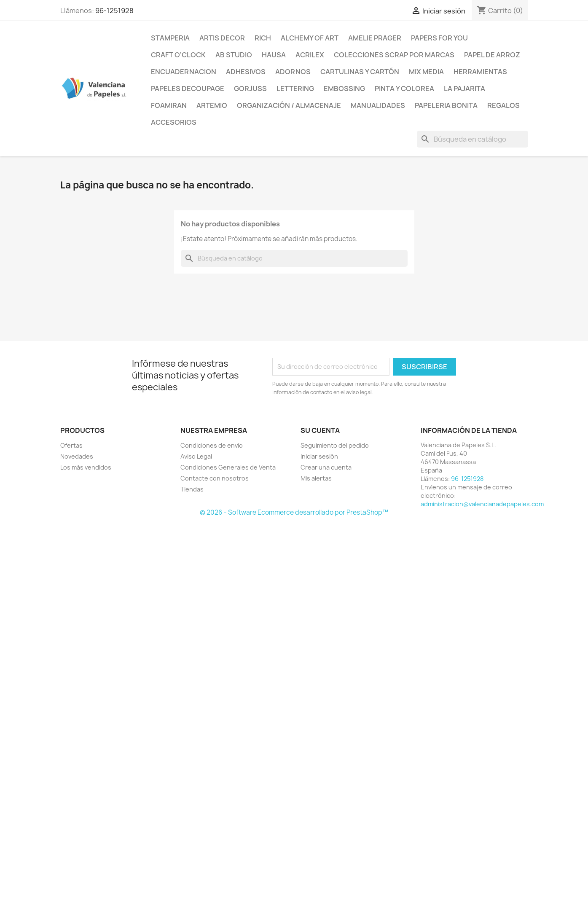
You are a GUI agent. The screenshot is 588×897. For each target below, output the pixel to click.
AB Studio (234, 55)
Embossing (344, 89)
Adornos (293, 72)
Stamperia (170, 38)
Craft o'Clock (178, 55)
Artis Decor (222, 38)
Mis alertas (316, 478)
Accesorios (174, 122)
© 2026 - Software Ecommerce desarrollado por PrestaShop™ (294, 512)
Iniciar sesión (319, 456)
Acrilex (310, 55)
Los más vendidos (86, 467)
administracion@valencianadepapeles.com (482, 504)
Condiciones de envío (212, 445)
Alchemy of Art (310, 38)
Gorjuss (250, 89)
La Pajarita (464, 89)
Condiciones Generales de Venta (228, 467)
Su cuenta (320, 430)
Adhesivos (246, 72)
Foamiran (169, 105)
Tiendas (192, 489)
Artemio (212, 105)
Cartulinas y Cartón (360, 72)
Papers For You (439, 38)
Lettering (295, 89)
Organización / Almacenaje (289, 105)
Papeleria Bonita (446, 105)
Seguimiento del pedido (335, 445)
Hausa (274, 55)
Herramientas (480, 72)
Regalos (503, 105)
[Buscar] (473, 139)
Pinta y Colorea (404, 89)
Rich (263, 38)
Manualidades (378, 105)
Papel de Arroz (492, 55)
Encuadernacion (184, 72)
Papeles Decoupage (188, 89)
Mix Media (426, 72)
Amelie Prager (375, 38)
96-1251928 (114, 11)
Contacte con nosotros (215, 478)
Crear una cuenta (326, 467)
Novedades (77, 456)
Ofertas (71, 445)
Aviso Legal (196, 456)
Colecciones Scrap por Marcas (394, 55)
